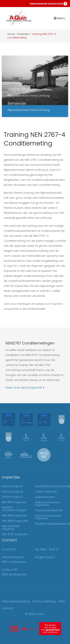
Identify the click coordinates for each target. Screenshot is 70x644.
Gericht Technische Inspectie (48, 517)
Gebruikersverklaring (16, 601)
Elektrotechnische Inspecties (47, 504)
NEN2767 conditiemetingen (14, 509)
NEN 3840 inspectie (15, 521)
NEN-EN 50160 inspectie (11, 528)
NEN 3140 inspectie (14, 516)
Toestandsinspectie (49, 510)
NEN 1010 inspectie (14, 502)
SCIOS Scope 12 (12, 497)
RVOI (62, 601)
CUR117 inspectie (46, 492)
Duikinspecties (45, 497)
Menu (59, 18)
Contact (8, 608)
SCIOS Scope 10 (12, 492)
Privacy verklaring (44, 601)
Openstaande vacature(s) (48, 4)
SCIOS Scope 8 (12, 486)
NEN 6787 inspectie (15, 534)
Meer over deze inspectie (25, 388)
